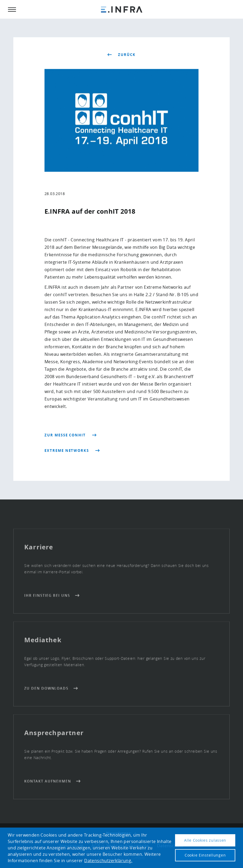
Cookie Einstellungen (205, 855)
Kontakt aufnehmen (48, 783)
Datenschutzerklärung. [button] (108, 861)
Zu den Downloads (46, 690)
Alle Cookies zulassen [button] (205, 840)
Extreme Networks (67, 450)
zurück (127, 55)
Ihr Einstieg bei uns (47, 597)
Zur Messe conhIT (65, 435)
